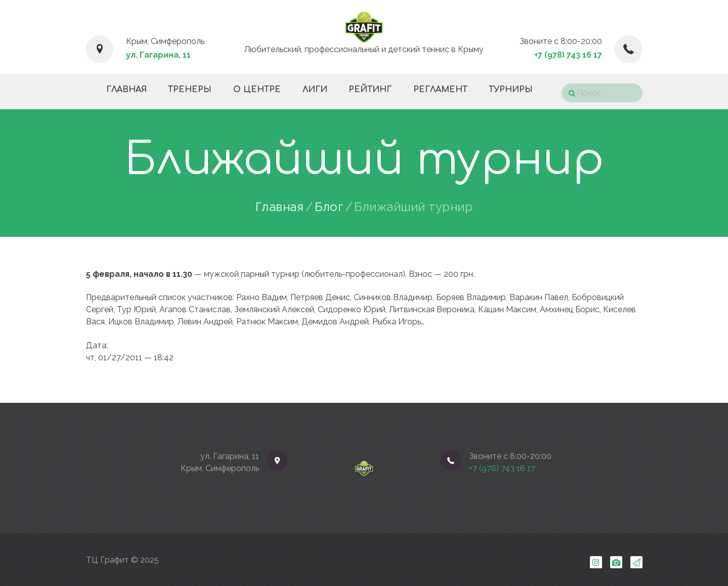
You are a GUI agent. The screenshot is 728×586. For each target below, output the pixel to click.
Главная (280, 207)
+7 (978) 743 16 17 (568, 55)
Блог (329, 207)
